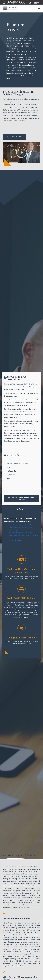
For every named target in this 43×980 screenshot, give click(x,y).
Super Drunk (13, 530)
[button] (14, 137)
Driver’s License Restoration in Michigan (22, 525)
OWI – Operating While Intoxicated (21, 533)
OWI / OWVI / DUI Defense (21, 598)
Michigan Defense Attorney (22, 638)
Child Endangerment (15, 540)
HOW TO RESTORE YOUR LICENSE (20, 528)
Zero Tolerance (14, 538)
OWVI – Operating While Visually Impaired (23, 535)
